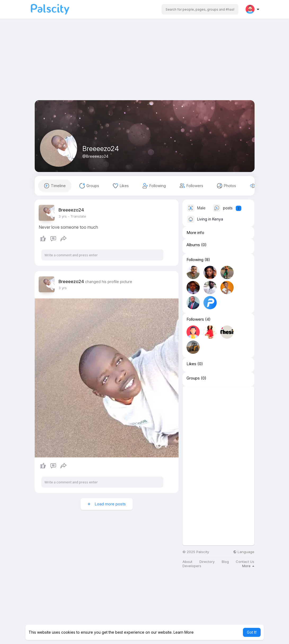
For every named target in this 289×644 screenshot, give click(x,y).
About (187, 562)
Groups (193, 378)
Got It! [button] (252, 632)
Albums (193, 245)
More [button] (248, 566)
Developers (192, 566)
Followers (195, 319)
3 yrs (63, 216)
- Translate (77, 216)
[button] (200, 9)
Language (244, 552)
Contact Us (245, 562)
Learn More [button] (184, 632)
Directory (207, 562)
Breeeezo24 (101, 149)
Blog (225, 562)
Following (195, 260)
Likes (191, 364)
